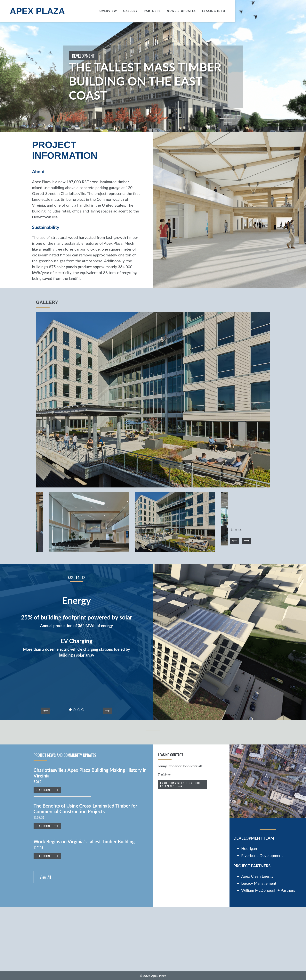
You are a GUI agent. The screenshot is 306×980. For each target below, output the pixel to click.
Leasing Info (285, 11)
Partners (223, 11)
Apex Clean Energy (257, 876)
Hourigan (249, 848)
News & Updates (252, 11)
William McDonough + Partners (268, 890)
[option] (153, 402)
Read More (43, 790)
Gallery (201, 11)
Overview (179, 11)
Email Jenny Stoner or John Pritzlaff (180, 785)
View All (45, 877)
